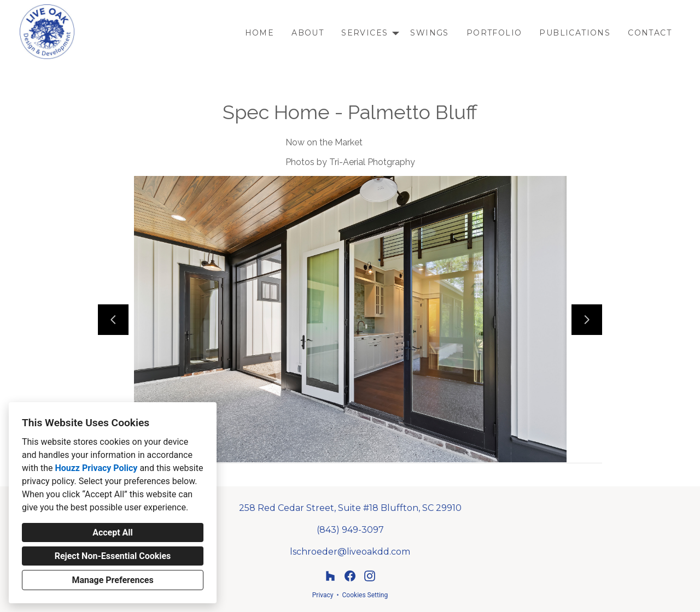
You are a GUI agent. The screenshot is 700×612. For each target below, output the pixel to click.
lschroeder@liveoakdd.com (350, 552)
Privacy (323, 595)
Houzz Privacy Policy (96, 468)
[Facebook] (350, 576)
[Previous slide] (113, 320)
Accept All (113, 532)
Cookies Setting (365, 595)
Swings (429, 33)
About (308, 33)
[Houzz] (330, 576)
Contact (650, 33)
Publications (575, 33)
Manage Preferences (112, 580)
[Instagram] (370, 576)
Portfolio (494, 33)
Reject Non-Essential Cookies (113, 556)
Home (260, 33)
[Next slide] (587, 320)
